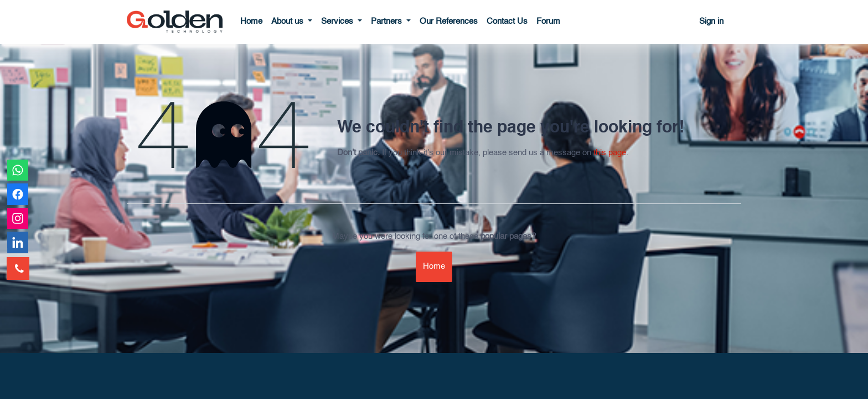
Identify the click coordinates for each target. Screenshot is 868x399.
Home (434, 266)
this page (610, 153)
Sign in (711, 21)
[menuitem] (251, 22)
